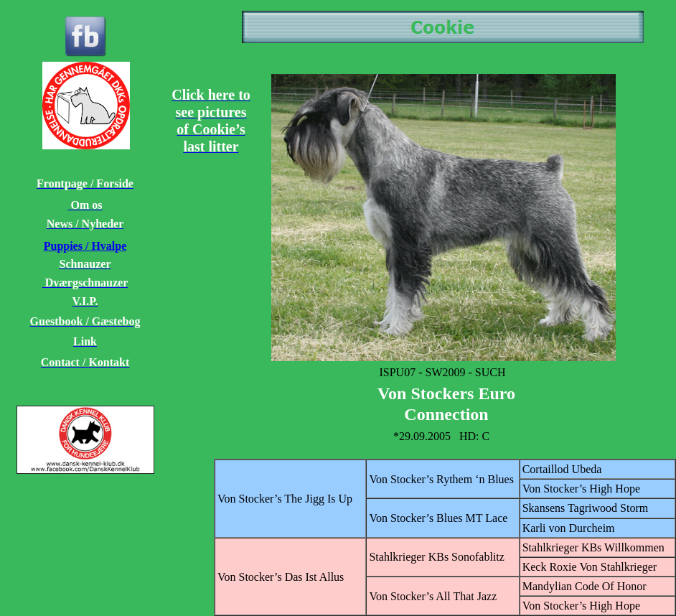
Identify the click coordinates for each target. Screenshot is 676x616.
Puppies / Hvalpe (85, 246)
